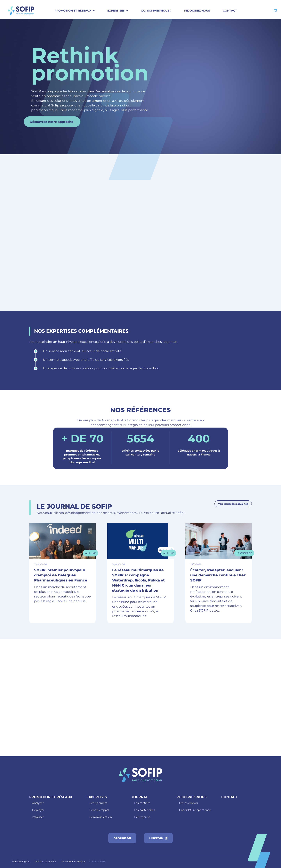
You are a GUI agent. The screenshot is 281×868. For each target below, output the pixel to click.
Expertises (116, 11)
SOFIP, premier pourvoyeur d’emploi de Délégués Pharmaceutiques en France (61, 575)
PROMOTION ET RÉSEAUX (73, 11)
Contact (230, 11)
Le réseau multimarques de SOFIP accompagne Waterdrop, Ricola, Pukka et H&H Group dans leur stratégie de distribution (138, 580)
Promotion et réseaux (51, 797)
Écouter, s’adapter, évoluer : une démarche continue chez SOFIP (218, 575)
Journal (140, 797)
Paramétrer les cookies (73, 862)
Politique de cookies (45, 862)
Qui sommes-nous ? (156, 11)
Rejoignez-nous (197, 11)
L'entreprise (244, 553)
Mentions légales (21, 862)
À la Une (90, 553)
